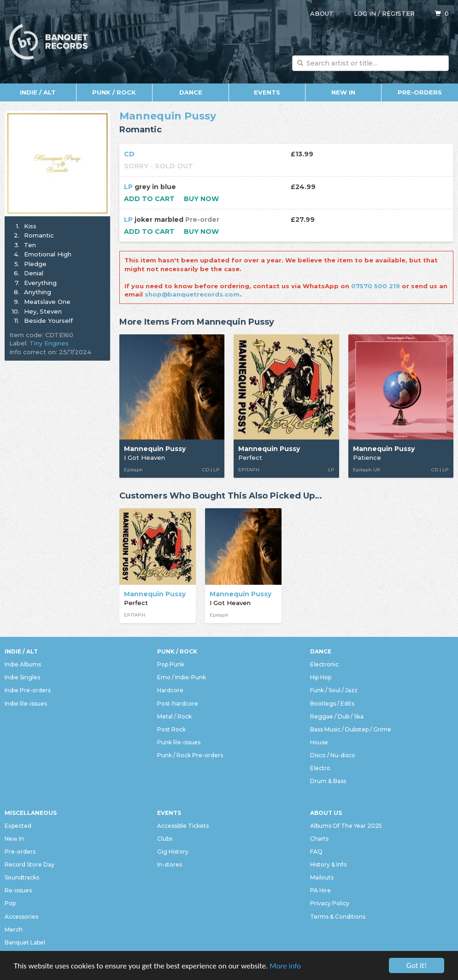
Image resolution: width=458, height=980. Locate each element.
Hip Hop (321, 677)
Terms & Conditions (338, 917)
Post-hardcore (178, 704)
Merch (14, 930)
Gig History (173, 852)
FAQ (316, 852)
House (319, 742)
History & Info (329, 864)
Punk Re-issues (179, 742)
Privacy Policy (330, 903)
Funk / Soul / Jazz (334, 690)
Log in (365, 13)
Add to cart (149, 199)
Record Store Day (29, 864)
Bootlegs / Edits (332, 704)
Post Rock (171, 729)
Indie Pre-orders (28, 690)
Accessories (21, 917)
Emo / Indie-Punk (182, 677)
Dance (191, 92)
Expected (18, 826)
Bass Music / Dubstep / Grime (351, 729)
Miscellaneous (31, 813)
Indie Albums (23, 664)
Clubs (165, 839)
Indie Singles (22, 677)
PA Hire (320, 890)
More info (285, 966)
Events (267, 92)
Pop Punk (171, 664)
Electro (320, 768)
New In (343, 92)
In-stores (170, 864)
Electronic (324, 664)
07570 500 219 (376, 286)
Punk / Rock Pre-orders (190, 755)
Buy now (201, 199)
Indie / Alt (38, 92)
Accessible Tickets (183, 826)
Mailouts (322, 877)
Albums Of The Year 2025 (346, 826)
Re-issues (18, 890)
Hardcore (170, 690)
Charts (319, 839)
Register (398, 13)
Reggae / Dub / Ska (337, 716)
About (322, 13)
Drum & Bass (328, 781)
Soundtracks (22, 877)
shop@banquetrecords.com (192, 294)
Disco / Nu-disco (333, 755)
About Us (326, 813)
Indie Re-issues (26, 704)
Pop (10, 903)
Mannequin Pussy (168, 116)
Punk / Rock (114, 92)
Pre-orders (420, 92)
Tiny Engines (49, 343)
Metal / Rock (174, 716)
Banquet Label (25, 942)
